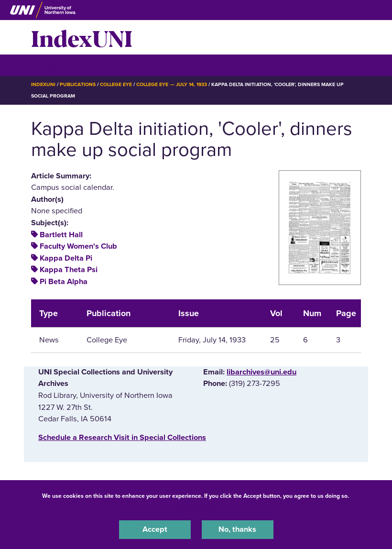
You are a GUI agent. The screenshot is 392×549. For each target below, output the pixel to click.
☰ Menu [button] (48, 65)
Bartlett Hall (61, 235)
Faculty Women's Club (78, 246)
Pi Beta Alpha (64, 282)
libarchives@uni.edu (261, 372)
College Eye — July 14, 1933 (172, 84)
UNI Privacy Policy (196, 508)
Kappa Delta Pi (66, 258)
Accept (155, 529)
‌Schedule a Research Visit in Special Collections (122, 438)
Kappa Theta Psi (69, 270)
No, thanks (237, 529)
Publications (77, 84)
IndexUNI (82, 37)
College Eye (116, 84)
